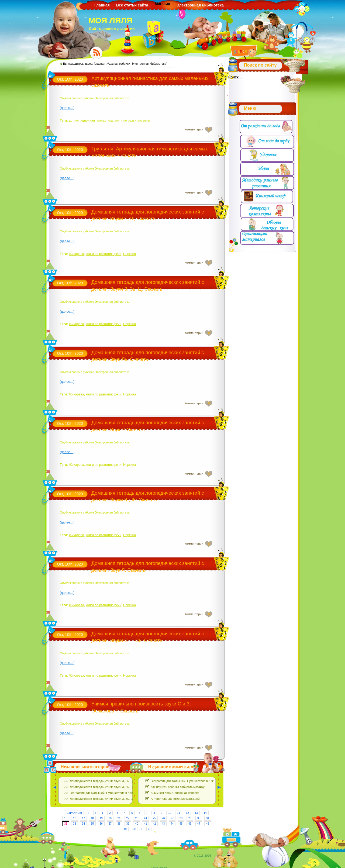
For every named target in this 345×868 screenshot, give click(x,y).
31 (208, 818)
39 (128, 824)
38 (119, 824)
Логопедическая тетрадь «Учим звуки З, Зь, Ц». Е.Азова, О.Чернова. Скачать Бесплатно (131, 781)
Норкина (130, 254)
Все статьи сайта (132, 5)
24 (145, 818)
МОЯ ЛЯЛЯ (110, 20)
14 (205, 813)
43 (163, 824)
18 (92, 818)
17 (83, 818)
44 (172, 824)
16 (75, 818)
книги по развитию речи (132, 120)
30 (199, 818)
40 (137, 824)
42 (154, 824)
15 (66, 818)
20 (110, 818)
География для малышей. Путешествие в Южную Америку (110, 793)
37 (110, 824)
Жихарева (76, 254)
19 (101, 818)
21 (119, 818)
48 (208, 824)
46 (190, 824)
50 (134, 829)
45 (181, 824)
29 (190, 818)
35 (92, 824)
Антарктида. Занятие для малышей (175, 799)
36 (101, 824)
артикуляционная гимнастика (91, 120)
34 (83, 824)
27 (172, 818)
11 (179, 813)
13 (196, 813)
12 (187, 813)
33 (75, 824)
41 (145, 824)
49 (125, 829)
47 (199, 824)
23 (137, 818)
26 (163, 818)
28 (181, 818)
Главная (102, 5)
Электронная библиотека (200, 5)
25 (154, 818)
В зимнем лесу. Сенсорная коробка (175, 793)
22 (128, 818)
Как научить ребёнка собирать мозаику (178, 787)
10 (170, 813)
